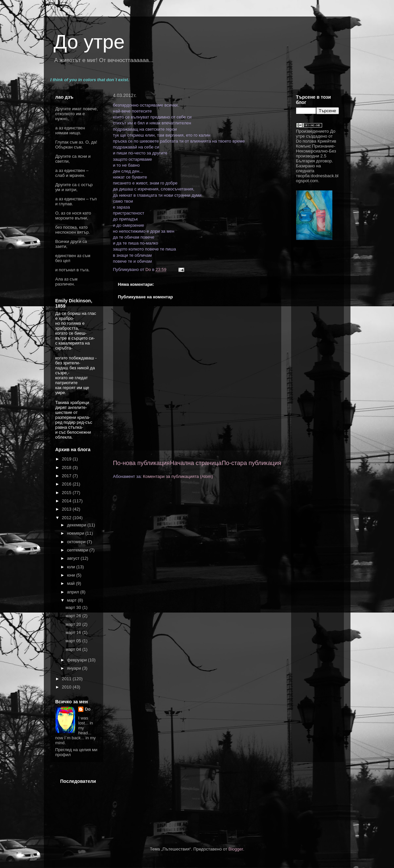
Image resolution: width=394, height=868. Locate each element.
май (71, 583)
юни (72, 575)
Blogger (236, 849)
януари (75, 668)
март (72, 600)
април (74, 592)
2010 (67, 687)
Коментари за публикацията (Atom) (178, 476)
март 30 (74, 607)
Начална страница (196, 463)
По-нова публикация (141, 463)
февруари (77, 660)
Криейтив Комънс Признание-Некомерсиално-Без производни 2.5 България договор (316, 151)
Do (88, 709)
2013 (67, 509)
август (74, 558)
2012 (67, 518)
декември (77, 525)
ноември (76, 533)
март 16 (74, 633)
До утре (89, 42)
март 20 (74, 624)
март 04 (74, 649)
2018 (67, 467)
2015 (67, 493)
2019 (67, 459)
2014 (67, 501)
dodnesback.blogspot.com (317, 178)
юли (72, 567)
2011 (67, 679)
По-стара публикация (251, 463)
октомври (77, 542)
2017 (67, 476)
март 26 (74, 616)
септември (78, 550)
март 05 (74, 641)
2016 (67, 484)
